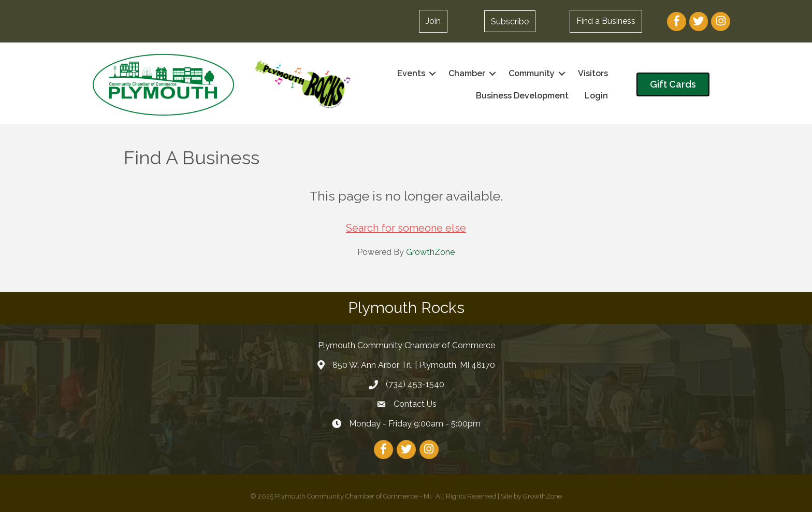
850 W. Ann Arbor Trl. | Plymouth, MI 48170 (414, 365)
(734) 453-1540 (415, 384)
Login (596, 96)
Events (411, 73)
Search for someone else (406, 228)
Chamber (467, 73)
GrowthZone (430, 252)
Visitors (593, 73)
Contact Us (415, 404)
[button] (433, 21)
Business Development (522, 96)
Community (532, 73)
